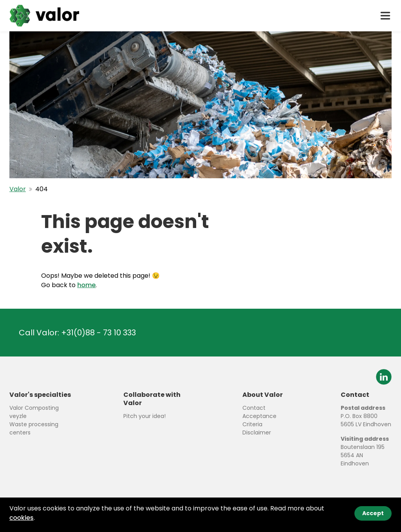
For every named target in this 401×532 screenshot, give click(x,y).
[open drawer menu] (385, 16)
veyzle (18, 416)
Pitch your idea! (145, 416)
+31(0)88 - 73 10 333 (98, 333)
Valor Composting (34, 408)
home (86, 285)
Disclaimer (257, 432)
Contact (254, 408)
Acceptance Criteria (259, 420)
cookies (22, 518)
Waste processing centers (34, 428)
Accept (373, 513)
